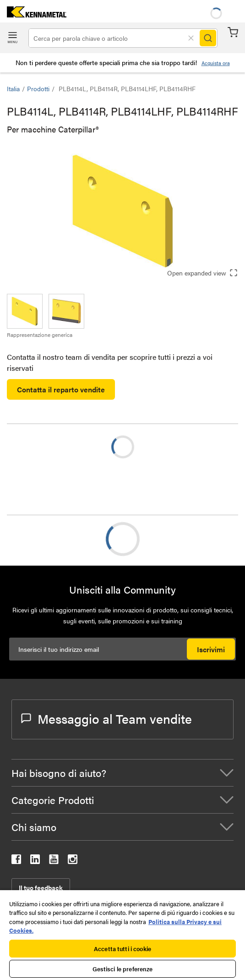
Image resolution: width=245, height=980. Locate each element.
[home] (33, 14)
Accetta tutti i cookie (122, 949)
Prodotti (38, 88)
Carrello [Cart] (233, 32)
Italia (13, 88)
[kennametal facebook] (16, 861)
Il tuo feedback (41, 887)
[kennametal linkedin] (35, 861)
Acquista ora (216, 63)
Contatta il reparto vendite (61, 389)
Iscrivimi (211, 649)
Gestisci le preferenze (123, 969)
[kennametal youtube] (54, 861)
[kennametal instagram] (73, 861)
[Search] (208, 38)
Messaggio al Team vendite (106, 718)
